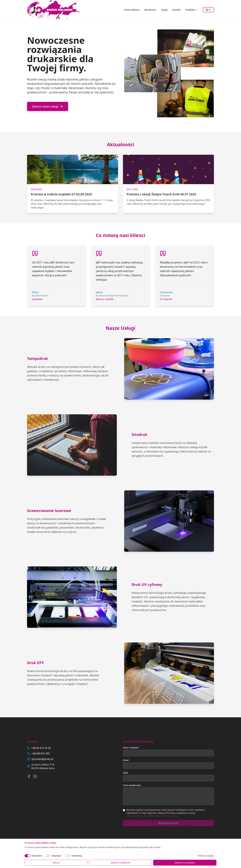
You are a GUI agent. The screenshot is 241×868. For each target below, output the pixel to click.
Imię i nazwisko (131, 748)
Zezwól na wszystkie (185, 863)
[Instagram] (35, 776)
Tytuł (125, 773)
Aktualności (150, 10)
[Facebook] (29, 776)
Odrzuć (56, 863)
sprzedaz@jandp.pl (42, 759)
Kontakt (177, 10)
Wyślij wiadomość (168, 823)
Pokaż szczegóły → (207, 856)
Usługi (164, 10)
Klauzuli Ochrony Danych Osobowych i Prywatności (152, 816)
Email (126, 760)
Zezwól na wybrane (120, 863)
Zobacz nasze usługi (48, 106)
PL (208, 10)
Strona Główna (132, 10)
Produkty (192, 10)
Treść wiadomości (132, 785)
